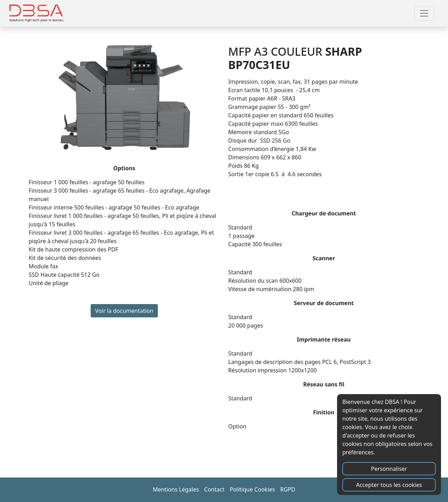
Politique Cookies (252, 489)
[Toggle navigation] (424, 13)
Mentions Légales (176, 489)
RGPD (288, 489)
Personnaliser (389, 469)
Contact (214, 489)
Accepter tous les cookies (389, 485)
